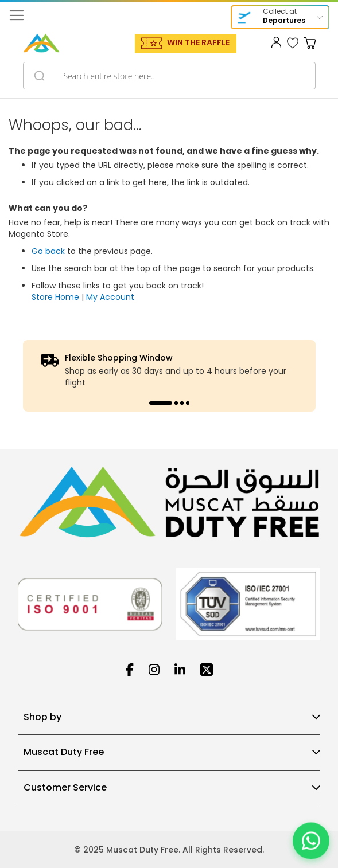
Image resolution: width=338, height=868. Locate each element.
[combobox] (169, 76)
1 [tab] (161, 403)
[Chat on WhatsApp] (311, 841)
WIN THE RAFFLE (198, 42)
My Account (110, 297)
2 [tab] (176, 403)
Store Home (55, 297)
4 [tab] (188, 403)
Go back (48, 251)
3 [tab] (182, 403)
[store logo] (41, 43)
